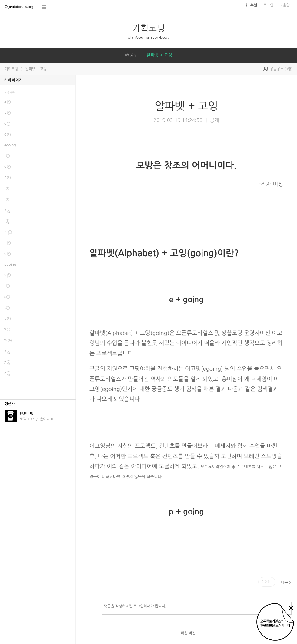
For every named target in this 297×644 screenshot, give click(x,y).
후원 (254, 5)
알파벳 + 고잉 (159, 55)
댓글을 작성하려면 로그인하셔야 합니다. (197, 608)
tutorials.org (19, 7)
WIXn (130, 55)
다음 (284, 583)
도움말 (285, 5)
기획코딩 (148, 28)
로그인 (268, 5)
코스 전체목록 (44, 7)
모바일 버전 (186, 633)
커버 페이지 (13, 80)
